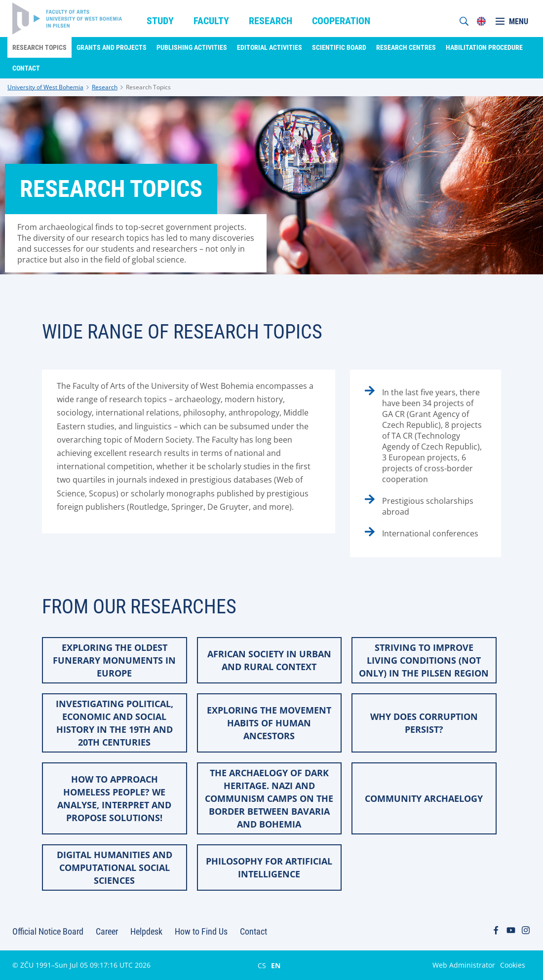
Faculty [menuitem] (211, 21)
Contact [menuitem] (26, 68)
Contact (253, 931)
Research (105, 87)
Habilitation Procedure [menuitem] (484, 47)
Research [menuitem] (271, 21)
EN (276, 965)
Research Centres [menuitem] (406, 47)
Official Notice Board (48, 931)
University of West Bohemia (45, 87)
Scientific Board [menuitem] (339, 47)
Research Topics (148, 87)
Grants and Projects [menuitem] (112, 47)
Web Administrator (464, 965)
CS (262, 965)
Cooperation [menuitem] (341, 21)
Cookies (513, 965)
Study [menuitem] (160, 21)
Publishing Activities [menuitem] (192, 47)
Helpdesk (146, 931)
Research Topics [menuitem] (39, 47)
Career (107, 931)
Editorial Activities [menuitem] (270, 47)
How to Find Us (201, 931)
